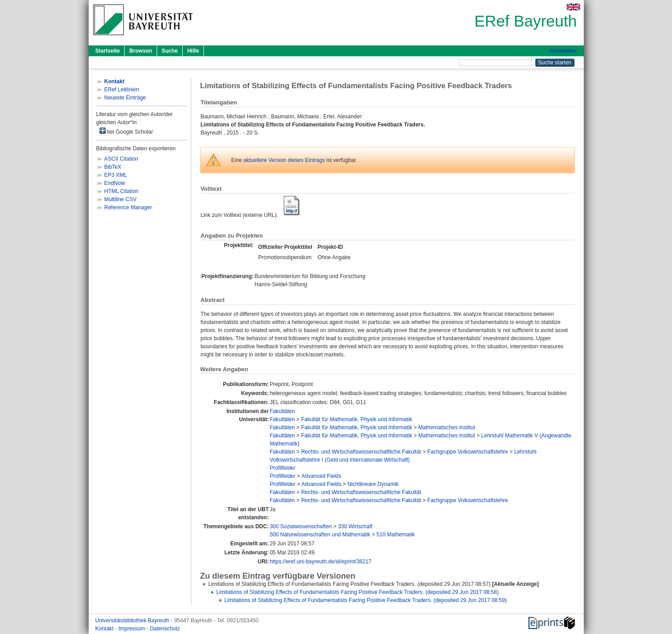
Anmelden (562, 51)
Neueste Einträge (125, 98)
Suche (170, 51)
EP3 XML (116, 175)
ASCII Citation (121, 159)
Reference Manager (128, 207)
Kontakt (105, 629)
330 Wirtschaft (355, 526)
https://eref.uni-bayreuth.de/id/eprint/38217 (320, 562)
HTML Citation (122, 191)
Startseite (108, 51)
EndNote (115, 183)
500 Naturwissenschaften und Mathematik (320, 535)
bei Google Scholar (126, 131)
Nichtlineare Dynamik (373, 484)
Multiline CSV (121, 199)
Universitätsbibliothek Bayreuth (133, 621)
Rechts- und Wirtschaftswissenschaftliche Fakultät (361, 452)
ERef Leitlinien (122, 90)
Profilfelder (282, 468)
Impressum (133, 629)
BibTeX (113, 167)
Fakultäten (282, 411)
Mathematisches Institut (446, 427)
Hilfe (193, 51)
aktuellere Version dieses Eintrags (284, 160)
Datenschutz (165, 629)
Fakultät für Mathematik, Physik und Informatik (357, 419)
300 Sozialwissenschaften (301, 526)
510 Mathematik (395, 535)
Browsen (141, 51)
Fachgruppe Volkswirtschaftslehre (467, 452)
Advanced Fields (322, 476)
